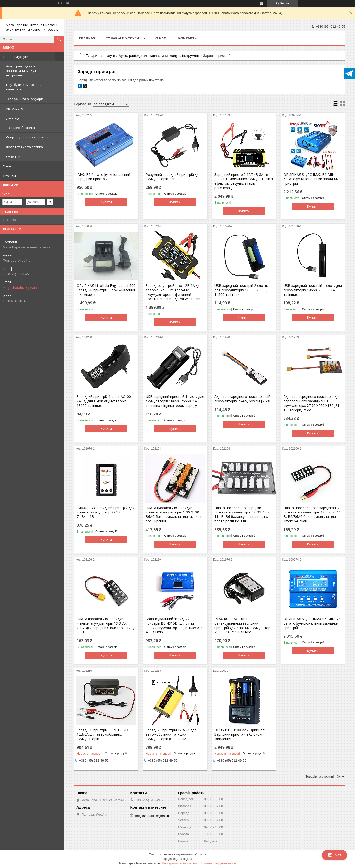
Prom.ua (201, 854)
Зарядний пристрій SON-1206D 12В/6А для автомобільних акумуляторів (102, 734)
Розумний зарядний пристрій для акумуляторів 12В (173, 177)
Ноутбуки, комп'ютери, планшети (24, 87)
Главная (87, 38)
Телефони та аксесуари (25, 99)
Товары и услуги (16, 57)
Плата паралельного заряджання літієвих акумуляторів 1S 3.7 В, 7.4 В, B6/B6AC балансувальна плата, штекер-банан (312, 514)
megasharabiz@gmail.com (23, 288)
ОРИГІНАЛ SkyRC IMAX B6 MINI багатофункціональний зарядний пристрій (311, 179)
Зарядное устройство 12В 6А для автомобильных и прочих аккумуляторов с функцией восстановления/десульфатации (174, 292)
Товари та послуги (100, 56)
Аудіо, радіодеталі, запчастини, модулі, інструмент (22, 71)
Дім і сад (13, 118)
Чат (335, 855)
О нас (7, 166)
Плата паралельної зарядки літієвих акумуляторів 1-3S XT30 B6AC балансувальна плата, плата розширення (175, 514)
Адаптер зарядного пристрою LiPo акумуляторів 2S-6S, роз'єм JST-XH (244, 399)
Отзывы (9, 176)
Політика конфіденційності (218, 863)
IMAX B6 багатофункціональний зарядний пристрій (103, 177)
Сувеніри (13, 157)
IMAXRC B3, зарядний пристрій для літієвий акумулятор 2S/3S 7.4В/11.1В (106, 512)
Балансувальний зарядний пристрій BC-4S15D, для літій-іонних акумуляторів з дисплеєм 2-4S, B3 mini (175, 626)
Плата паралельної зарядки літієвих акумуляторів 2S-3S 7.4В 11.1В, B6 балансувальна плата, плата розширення (242, 514)
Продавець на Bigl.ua (177, 859)
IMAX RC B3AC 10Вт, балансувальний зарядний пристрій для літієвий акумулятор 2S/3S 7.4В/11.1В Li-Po (242, 626)
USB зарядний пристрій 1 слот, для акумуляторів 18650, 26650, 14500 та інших (313, 290)
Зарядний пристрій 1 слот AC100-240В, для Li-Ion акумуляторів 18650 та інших (104, 401)
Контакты (188, 38)
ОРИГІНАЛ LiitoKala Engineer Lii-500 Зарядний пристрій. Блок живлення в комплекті (106, 290)
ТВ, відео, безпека (20, 128)
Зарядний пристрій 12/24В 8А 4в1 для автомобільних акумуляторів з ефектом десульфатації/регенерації (244, 181)
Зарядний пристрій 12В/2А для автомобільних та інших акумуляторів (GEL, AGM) (171, 734)
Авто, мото (15, 108)
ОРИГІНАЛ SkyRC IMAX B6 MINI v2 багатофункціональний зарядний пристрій (312, 623)
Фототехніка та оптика (25, 147)
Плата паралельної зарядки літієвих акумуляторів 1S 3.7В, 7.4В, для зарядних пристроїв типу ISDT (106, 626)
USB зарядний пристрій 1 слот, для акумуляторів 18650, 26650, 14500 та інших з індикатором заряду (175, 401)
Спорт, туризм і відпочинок (28, 137)
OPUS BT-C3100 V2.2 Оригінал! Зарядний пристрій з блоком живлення (240, 734)
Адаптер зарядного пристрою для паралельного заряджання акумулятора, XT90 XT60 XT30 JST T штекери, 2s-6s (312, 403)
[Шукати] (59, 39)
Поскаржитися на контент (179, 863)
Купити (106, 202)
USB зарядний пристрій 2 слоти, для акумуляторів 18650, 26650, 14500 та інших (241, 290)
